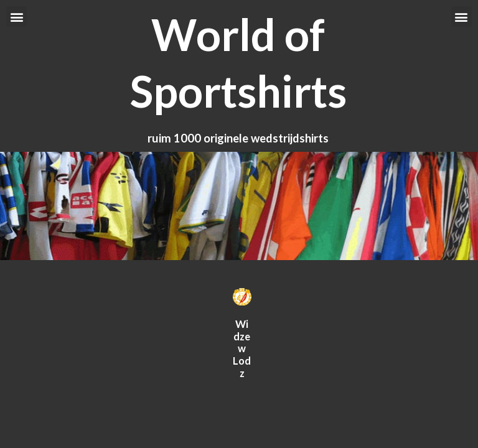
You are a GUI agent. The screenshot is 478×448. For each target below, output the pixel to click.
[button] (16, 16)
